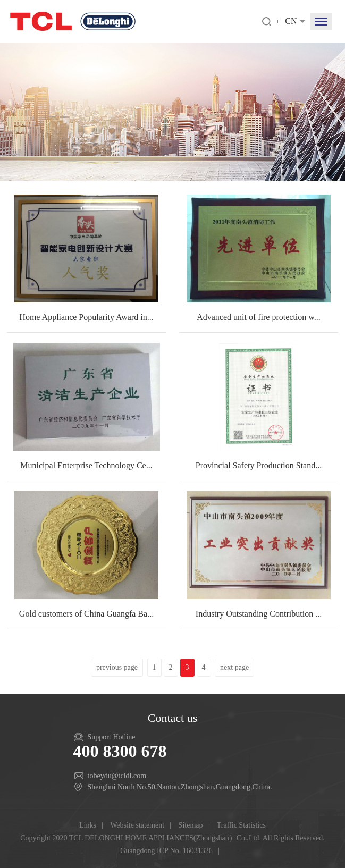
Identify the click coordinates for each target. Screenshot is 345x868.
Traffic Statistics (241, 825)
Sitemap (191, 825)
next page (234, 667)
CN (291, 21)
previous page (117, 667)
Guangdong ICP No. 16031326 (166, 851)
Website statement (137, 825)
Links (88, 825)
